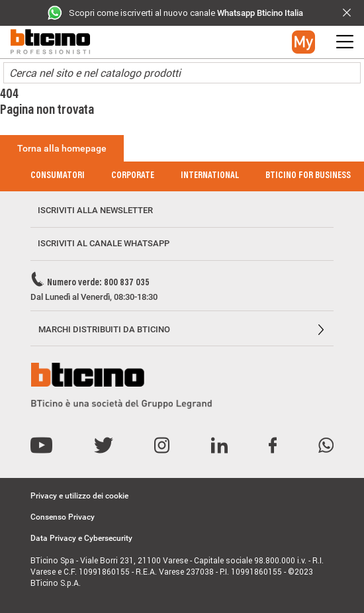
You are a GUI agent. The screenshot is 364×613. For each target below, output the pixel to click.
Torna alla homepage (62, 148)
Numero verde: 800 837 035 (98, 283)
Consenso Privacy (63, 517)
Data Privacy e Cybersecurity (81, 538)
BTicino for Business (308, 176)
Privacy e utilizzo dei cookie (79, 496)
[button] (303, 42)
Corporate (133, 176)
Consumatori (58, 176)
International (210, 176)
